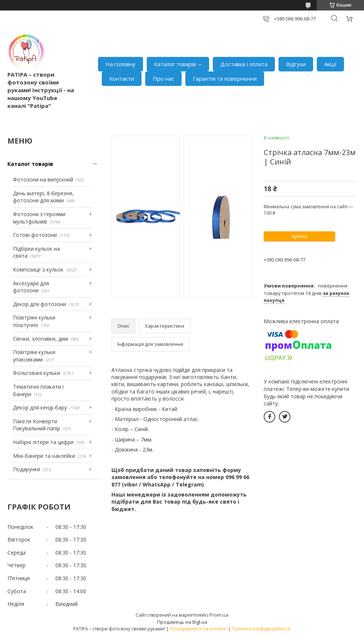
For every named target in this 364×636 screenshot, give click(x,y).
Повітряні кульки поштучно (34, 321)
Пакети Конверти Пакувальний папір (37, 425)
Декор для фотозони (40, 304)
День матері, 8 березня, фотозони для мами (43, 197)
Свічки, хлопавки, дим (40, 339)
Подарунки (27, 469)
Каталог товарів (175, 64)
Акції (330, 64)
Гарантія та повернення (225, 78)
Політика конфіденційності (261, 629)
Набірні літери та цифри (43, 442)
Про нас (163, 78)
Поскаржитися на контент (198, 629)
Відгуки (296, 64)
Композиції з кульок (38, 269)
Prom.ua (219, 615)
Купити (299, 236)
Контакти (122, 78)
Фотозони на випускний (43, 179)
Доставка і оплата (244, 64)
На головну (121, 64)
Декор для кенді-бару (40, 407)
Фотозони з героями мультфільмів (39, 218)
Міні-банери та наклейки (44, 456)
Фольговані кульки (37, 373)
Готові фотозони (35, 235)
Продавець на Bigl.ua (182, 622)
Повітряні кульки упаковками (34, 356)
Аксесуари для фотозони (31, 287)
